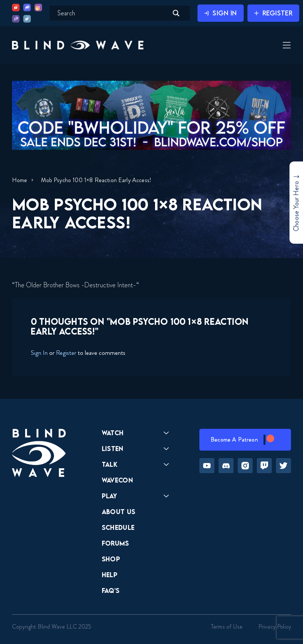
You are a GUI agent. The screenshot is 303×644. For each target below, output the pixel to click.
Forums (115, 543)
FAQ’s (111, 590)
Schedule (118, 527)
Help (110, 575)
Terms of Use (227, 627)
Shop (111, 559)
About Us (119, 512)
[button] (78, 45)
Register (66, 353)
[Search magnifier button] (176, 13)
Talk (110, 464)
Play (109, 496)
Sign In (39, 353)
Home (20, 180)
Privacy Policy (275, 627)
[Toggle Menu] (286, 46)
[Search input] (112, 13)
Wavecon (117, 480)
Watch (113, 433)
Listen (113, 449)
